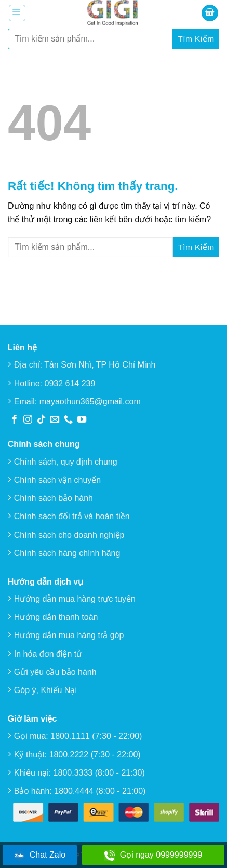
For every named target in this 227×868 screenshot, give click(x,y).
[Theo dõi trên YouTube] (82, 420)
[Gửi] (196, 39)
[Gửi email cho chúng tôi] (55, 420)
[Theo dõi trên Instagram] (28, 420)
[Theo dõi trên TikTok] (41, 420)
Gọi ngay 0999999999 (153, 856)
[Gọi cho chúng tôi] (68, 420)
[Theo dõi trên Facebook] (14, 420)
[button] (17, 13)
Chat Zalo (40, 856)
